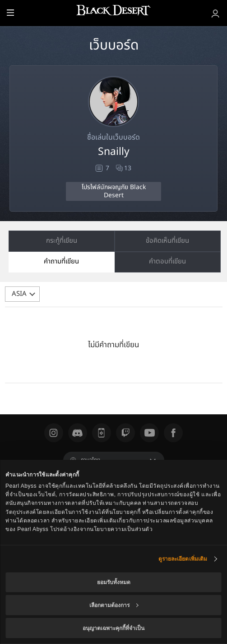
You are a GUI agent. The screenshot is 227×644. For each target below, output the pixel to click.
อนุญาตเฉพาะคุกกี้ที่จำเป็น (113, 628)
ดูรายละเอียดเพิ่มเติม (183, 559)
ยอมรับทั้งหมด (114, 582)
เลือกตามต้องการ (114, 605)
